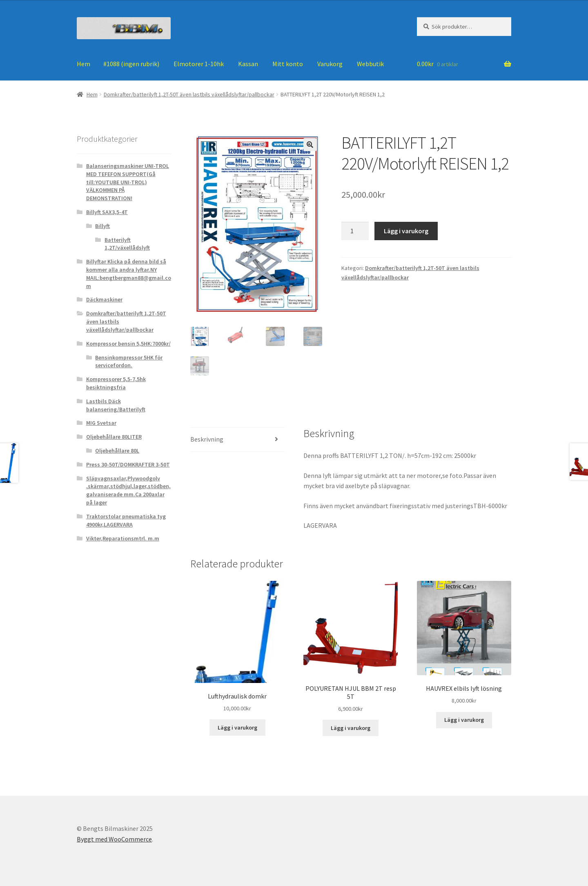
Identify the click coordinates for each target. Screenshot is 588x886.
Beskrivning (207, 439)
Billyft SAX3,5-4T (107, 212)
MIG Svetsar (101, 423)
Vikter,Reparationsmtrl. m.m (123, 538)
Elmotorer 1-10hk (199, 64)
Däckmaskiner (104, 299)
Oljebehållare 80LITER (114, 437)
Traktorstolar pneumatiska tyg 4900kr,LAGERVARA (126, 520)
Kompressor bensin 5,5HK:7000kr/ (128, 344)
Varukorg (330, 64)
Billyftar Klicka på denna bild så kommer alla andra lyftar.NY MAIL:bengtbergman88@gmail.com (129, 273)
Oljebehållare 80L (117, 451)
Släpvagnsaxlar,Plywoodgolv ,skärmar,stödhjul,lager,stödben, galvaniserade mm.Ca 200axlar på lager (128, 490)
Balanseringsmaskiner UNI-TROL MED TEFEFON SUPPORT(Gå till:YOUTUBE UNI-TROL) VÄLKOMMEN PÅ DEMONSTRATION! (128, 182)
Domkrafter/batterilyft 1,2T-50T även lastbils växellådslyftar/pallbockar (189, 94)
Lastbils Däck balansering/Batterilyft (116, 405)
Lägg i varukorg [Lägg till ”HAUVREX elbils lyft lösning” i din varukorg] (464, 720)
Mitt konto (288, 64)
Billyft (102, 226)
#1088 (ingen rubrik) (131, 64)
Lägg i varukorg (406, 231)
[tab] (237, 440)
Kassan (248, 64)
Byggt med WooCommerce (114, 839)
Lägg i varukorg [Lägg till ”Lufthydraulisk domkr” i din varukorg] (237, 728)
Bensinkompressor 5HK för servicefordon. (129, 362)
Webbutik (370, 64)
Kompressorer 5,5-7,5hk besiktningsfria (116, 383)
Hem (84, 64)
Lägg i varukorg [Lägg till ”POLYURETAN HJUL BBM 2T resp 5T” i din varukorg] (351, 728)
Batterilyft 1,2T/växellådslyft (127, 244)
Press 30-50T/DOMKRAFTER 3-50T (128, 464)
